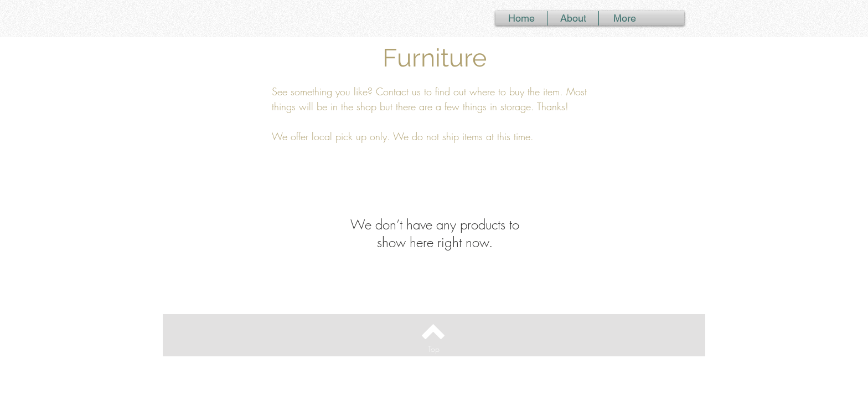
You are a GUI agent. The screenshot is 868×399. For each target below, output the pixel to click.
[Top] (433, 349)
